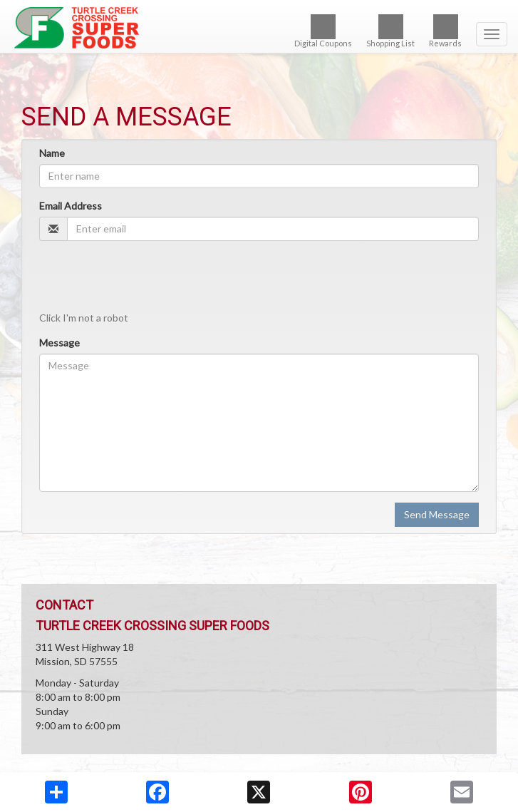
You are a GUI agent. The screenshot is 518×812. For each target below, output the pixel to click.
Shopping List (390, 31)
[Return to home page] (259, 28)
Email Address (71, 206)
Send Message (437, 514)
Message (59, 343)
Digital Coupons (323, 31)
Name (52, 153)
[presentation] (147, 279)
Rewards (445, 31)
